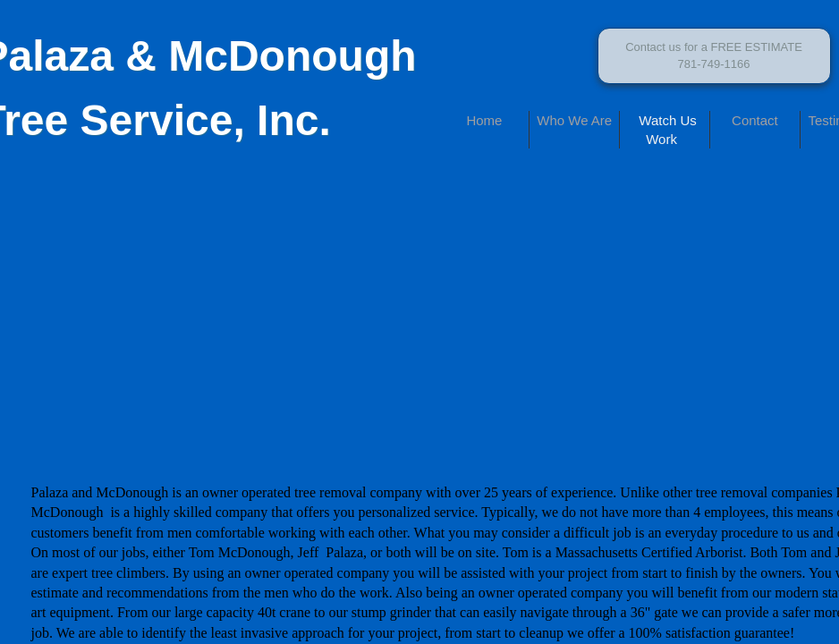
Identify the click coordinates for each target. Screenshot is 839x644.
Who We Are (574, 120)
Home (484, 120)
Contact (755, 120)
